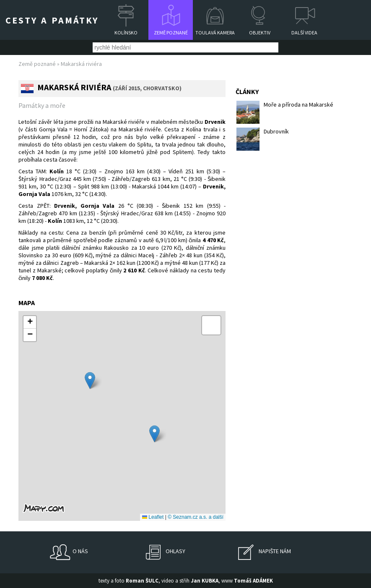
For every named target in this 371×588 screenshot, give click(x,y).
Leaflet (153, 517)
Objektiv (260, 33)
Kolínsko (126, 33)
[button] (90, 380)
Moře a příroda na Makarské (285, 112)
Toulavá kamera (215, 33)
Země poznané (171, 33)
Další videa (304, 33)
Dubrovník (263, 139)
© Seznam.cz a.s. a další (196, 517)
